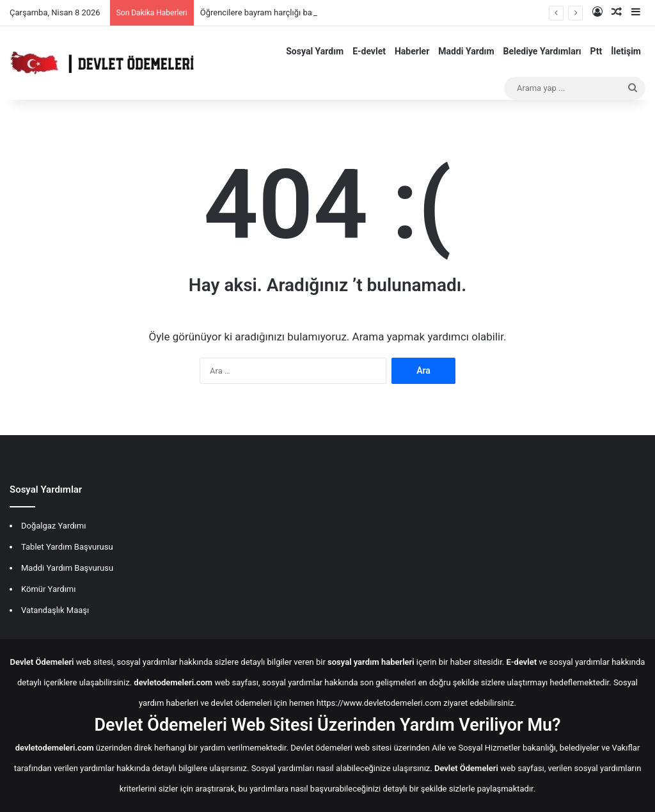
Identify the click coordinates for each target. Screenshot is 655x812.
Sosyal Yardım (315, 51)
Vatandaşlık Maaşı (55, 610)
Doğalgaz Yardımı (53, 526)
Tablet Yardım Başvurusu (67, 547)
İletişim (626, 51)
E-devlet (369, 51)
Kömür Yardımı (48, 589)
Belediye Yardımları (542, 51)
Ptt (596, 51)
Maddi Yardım (466, 51)
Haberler (412, 51)
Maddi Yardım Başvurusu (67, 568)
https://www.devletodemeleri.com (379, 703)
